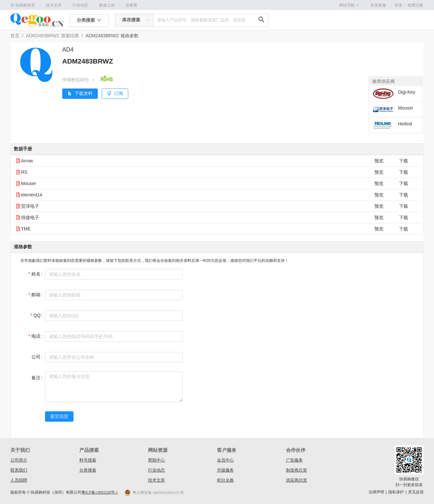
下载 (404, 161)
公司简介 (19, 460)
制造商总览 (297, 470)
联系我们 (19, 470)
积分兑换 (225, 480)
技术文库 (54, 5)
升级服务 (225, 470)
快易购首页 (23, 5)
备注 (36, 378)
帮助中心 (156, 460)
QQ (37, 315)
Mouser (29, 183)
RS (24, 172)
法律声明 (376, 492)
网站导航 (349, 5)
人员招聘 (19, 480)
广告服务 (294, 460)
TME (26, 229)
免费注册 (415, 5)
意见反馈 (416, 492)
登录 (400, 5)
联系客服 (378, 5)
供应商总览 (297, 480)
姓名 (36, 274)
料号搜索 (88, 460)
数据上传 (107, 5)
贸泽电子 (30, 206)
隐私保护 (396, 492)
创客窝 (131, 5)
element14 (32, 195)
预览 (379, 161)
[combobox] (134, 20)
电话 (36, 336)
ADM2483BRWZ (43, 36)
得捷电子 (30, 217)
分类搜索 (88, 470)
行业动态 (80, 5)
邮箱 (36, 295)
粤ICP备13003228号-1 (100, 492)
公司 (36, 357)
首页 (15, 36)
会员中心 (225, 460)
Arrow (27, 161)
